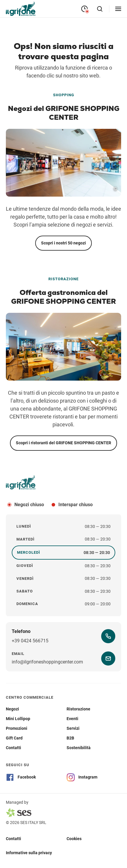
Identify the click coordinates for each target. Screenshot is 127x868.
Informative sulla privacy (29, 853)
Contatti (13, 839)
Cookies (74, 839)
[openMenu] (118, 9)
